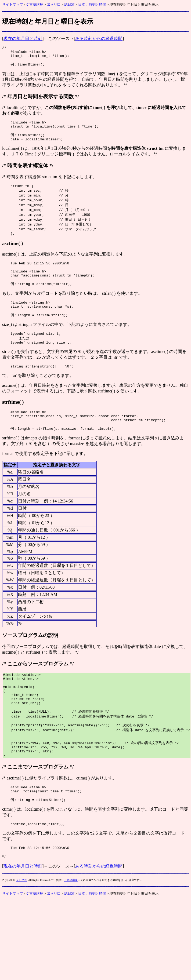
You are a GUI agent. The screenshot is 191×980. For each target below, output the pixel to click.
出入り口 (54, 4)
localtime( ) (16, 111)
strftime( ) (13, 423)
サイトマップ (13, 4)
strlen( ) (109, 309)
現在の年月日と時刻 (23, 39)
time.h (38, 53)
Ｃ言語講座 (35, 4)
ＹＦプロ (21, 922)
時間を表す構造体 (28, 172)
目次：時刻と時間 (92, 4)
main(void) (24, 714)
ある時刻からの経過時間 (99, 39)
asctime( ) (12, 254)
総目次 (69, 4)
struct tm (49, 184)
